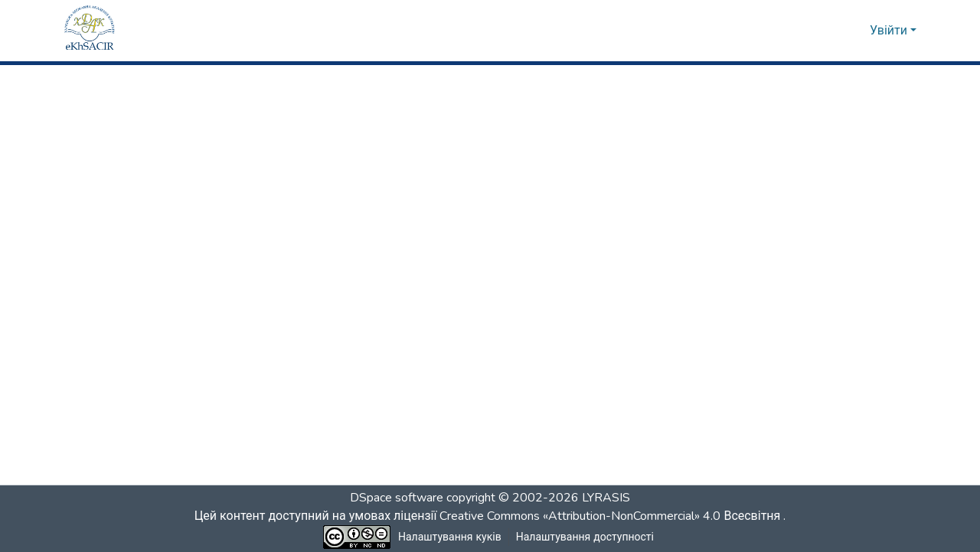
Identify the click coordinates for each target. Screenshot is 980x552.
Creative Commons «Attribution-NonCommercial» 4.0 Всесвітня (614, 516)
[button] (90, 31)
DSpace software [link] (397, 498)
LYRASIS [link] (606, 498)
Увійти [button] (890, 31)
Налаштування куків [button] (450, 537)
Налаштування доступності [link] (585, 537)
